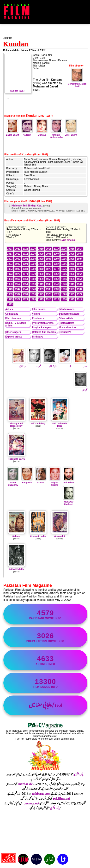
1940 (33, 289)
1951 (25, 284)
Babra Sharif (12, 134)
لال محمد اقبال (50, 365)
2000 (33, 259)
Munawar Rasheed (69, 502)
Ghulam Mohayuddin (56, 135)
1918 (48, 299)
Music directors (68, 328)
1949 (41, 284)
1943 (10, 289)
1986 (64, 264)
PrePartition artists (43, 323)
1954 (79, 279)
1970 (33, 274)
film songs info (45, 683)
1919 (41, 299)
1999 (41, 259)
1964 (79, 274)
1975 (72, 269)
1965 (72, 274)
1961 (25, 279)
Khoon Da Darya (16, 459)
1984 (79, 264)
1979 (41, 269)
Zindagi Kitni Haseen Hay (16, 425)
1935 (72, 289)
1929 (41, 294)
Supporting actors (69, 314)
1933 (10, 294)
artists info (45, 660)
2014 (79, 249)
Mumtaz (42, 134)
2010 (33, 254)
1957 (56, 279)
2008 (48, 254)
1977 (56, 269)
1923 (10, 299)
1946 (64, 284)
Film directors (13, 318)
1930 (33, 294)
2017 (56, 249)
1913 (10, 304)
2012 (18, 254)
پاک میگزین (78, 775)
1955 (72, 279)
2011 (25, 254)
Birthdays (38, 337)
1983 (10, 269)
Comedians (12, 314)
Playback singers (42, 328)
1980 (33, 269)
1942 (18, 289)
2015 (72, 249)
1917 (56, 299)
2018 (48, 249)
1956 (64, 279)
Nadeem (27, 134)
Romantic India (38, 536)
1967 (56, 274)
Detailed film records (44, 332)
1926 (64, 294)
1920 (33, 299)
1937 (56, 289)
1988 (48, 264)
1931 (25, 294)
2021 (25, 249)
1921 (25, 299)
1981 (25, 269)
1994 (79, 259)
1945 (72, 284)
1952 (18, 284)
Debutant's (65, 332)
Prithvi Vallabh (16, 569)
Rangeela (27, 481)
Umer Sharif (71, 134)
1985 (72, 264)
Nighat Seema (55, 483)
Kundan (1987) (18, 90)
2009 (41, 254)
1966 (64, 274)
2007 (56, 254)
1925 (72, 294)
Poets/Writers (66, 323)
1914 (79, 299)
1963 (10, 279)
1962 (18, 279)
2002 (18, 259)
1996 (64, 259)
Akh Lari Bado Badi (59, 425)
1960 (33, 279)
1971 (25, 274)
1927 (56, 294)
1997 (56, 259)
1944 (79, 284)
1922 (18, 299)
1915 (72, 299)
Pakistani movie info (45, 614)
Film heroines (67, 309)
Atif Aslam (69, 481)
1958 (48, 279)
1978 (48, 269)
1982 (18, 269)
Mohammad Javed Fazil (77, 84)
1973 (10, 274)
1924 (79, 294)
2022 (18, 249)
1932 (18, 294)
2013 (10, 254)
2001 (25, 259)
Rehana (16, 536)
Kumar (41, 481)
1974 (79, 269)
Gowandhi (60, 536)
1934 (79, 289)
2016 (64, 249)
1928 (48, 294)
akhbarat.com (41, 794)
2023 (10, 249)
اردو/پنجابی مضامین (45, 705)
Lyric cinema (68, 240)
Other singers (13, 332)
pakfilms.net (61, 799)
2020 (33, 249)
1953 (10, 284)
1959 (41, 279)
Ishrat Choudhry (13, 483)
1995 (72, 259)
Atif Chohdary (38, 424)
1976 (64, 269)
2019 (41, 249)
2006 (64, 254)
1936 (64, 289)
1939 (41, 289)
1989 (41, 264)
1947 (56, 284)
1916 (64, 299)
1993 (10, 264)
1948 (48, 284)
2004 (79, 254)
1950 (33, 284)
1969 (41, 274)
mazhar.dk (25, 784)
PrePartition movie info (45, 637)
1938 (48, 289)
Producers (38, 318)
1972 (18, 274)
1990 (33, 264)
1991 (25, 264)
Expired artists (14, 337)
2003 (10, 259)
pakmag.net (31, 803)
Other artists (66, 318)
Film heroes (39, 309)
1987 (56, 264)
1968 (48, 274)
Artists (9, 309)
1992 (18, 264)
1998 (48, 259)
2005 (72, 254)
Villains (36, 314)
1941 (25, 289)
